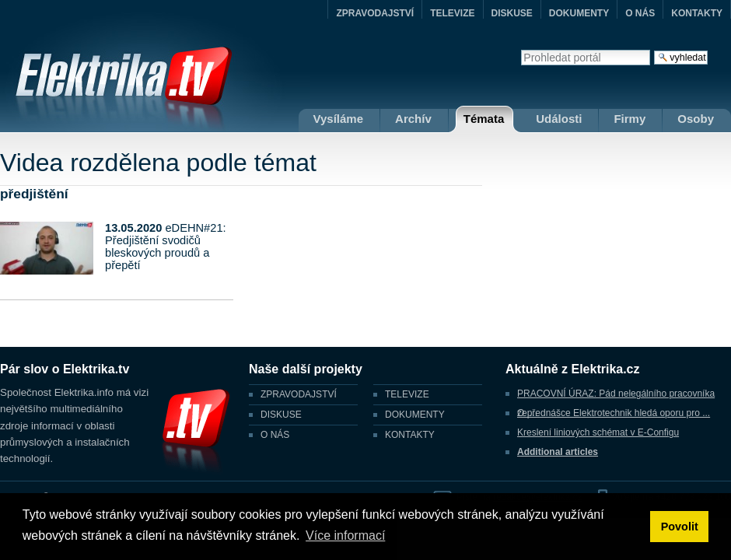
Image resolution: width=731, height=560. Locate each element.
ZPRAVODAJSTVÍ (375, 13)
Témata (484, 119)
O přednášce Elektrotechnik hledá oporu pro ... (614, 413)
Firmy (630, 119)
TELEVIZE (452, 13)
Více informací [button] (345, 535)
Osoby (696, 119)
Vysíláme (339, 119)
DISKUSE (512, 13)
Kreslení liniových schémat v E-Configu (598, 432)
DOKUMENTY (579, 13)
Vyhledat (521, 49)
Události (559, 119)
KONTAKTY (697, 13)
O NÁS (640, 13)
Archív (413, 119)
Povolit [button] (680, 527)
